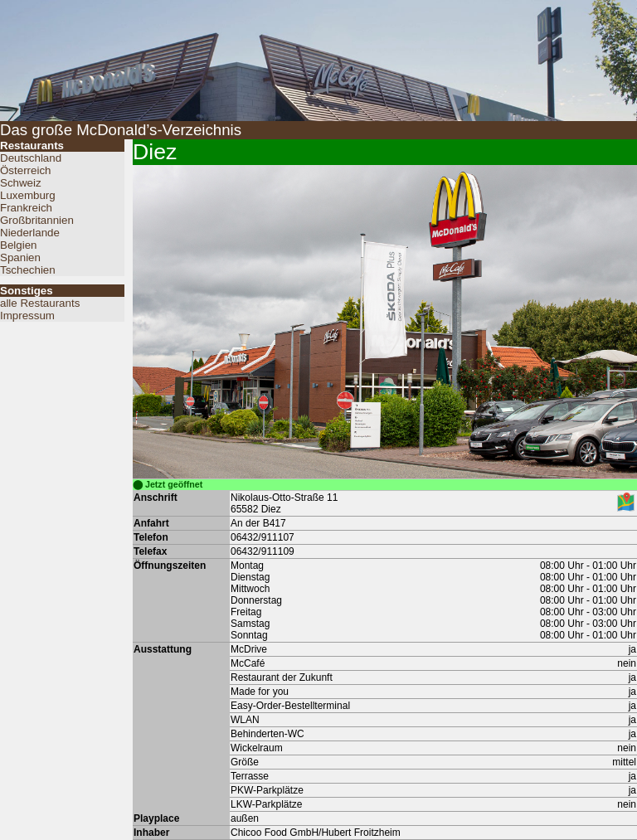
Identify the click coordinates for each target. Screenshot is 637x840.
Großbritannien (37, 220)
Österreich (25, 170)
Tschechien (28, 270)
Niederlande (30, 233)
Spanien (20, 257)
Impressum (27, 316)
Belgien (18, 245)
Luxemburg (28, 195)
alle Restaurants (40, 303)
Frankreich (26, 208)
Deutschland (31, 158)
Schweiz (21, 183)
